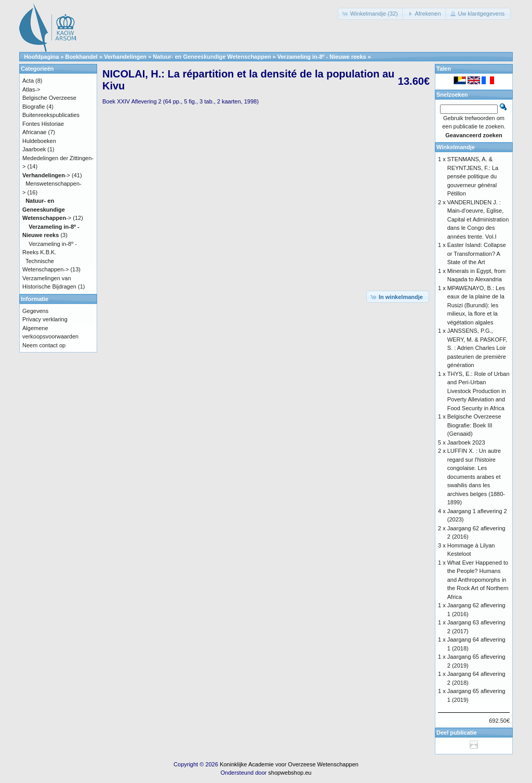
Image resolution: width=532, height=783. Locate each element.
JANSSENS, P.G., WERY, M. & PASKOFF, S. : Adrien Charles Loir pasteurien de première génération (477, 348)
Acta (28, 81)
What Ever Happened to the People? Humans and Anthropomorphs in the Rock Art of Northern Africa (478, 580)
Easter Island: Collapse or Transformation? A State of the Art (477, 253)
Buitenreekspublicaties (51, 115)
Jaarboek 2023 (466, 442)
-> (46, 175)
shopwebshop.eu (290, 773)
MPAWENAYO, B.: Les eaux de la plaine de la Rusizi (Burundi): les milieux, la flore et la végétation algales (476, 305)
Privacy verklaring (45, 319)
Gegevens (35, 311)
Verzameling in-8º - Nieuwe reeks (322, 57)
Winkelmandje (456, 147)
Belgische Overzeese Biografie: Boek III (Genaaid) (474, 425)
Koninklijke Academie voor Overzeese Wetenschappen (289, 764)
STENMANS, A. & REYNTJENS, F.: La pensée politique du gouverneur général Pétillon (473, 176)
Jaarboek (34, 149)
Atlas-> (31, 89)
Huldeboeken (39, 141)
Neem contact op (44, 345)
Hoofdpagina (41, 57)
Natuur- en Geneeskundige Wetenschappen (212, 57)
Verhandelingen (125, 57)
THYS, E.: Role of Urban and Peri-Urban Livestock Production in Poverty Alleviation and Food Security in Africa (478, 391)
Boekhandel (82, 57)
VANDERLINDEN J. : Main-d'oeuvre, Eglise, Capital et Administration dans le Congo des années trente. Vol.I (478, 219)
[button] (371, 14)
